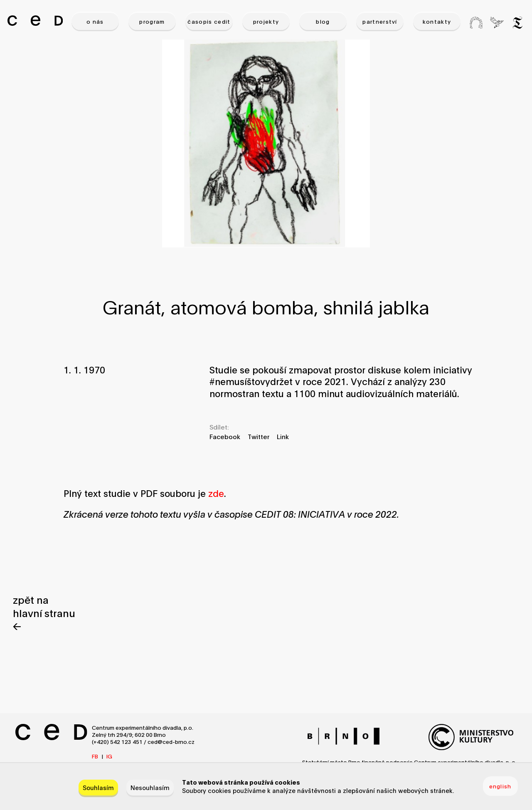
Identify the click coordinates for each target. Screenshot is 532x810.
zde (216, 493)
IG (109, 756)
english (500, 786)
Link (283, 436)
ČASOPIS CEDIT (209, 21)
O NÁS (95, 21)
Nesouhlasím (150, 787)
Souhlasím (98, 787)
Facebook (225, 436)
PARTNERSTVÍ (380, 21)
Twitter (259, 436)
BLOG (323, 21)
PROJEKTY (266, 21)
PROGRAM (152, 21)
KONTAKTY (437, 21)
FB (95, 756)
